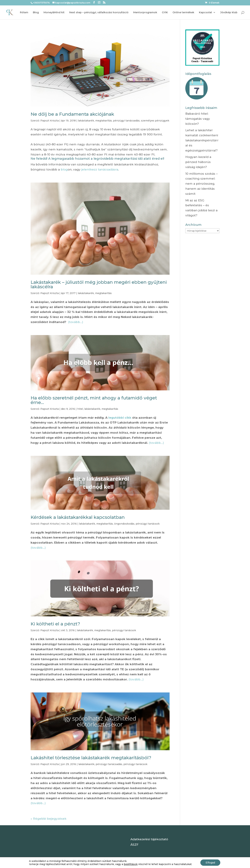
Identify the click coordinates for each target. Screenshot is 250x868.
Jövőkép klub (229, 13)
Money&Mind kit (54, 13)
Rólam (24, 13)
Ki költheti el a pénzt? (55, 624)
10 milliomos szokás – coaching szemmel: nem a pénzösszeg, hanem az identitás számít (201, 184)
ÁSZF (134, 845)
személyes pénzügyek (155, 121)
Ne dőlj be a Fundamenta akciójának (72, 114)
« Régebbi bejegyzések (49, 819)
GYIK (165, 13)
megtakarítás (104, 121)
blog (64, 169)
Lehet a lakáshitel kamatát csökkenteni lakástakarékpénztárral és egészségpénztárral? (202, 140)
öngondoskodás (124, 524)
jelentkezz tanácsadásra (100, 169)
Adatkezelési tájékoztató (149, 839)
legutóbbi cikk (120, 418)
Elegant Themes (54, 863)
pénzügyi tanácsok (148, 524)
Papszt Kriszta (50, 121)
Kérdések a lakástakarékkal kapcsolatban (78, 517)
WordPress (90, 863)
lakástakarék (86, 121)
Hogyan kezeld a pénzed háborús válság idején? (198, 162)
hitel (80, 409)
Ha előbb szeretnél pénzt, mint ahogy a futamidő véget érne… (94, 400)
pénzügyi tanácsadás (126, 121)
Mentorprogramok (145, 13)
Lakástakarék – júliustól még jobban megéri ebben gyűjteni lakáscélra (99, 284)
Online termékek (183, 13)
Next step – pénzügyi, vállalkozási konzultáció (99, 13)
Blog (36, 13)
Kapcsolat (206, 13)
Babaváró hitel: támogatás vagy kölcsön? (198, 119)
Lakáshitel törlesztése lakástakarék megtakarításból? (91, 758)
